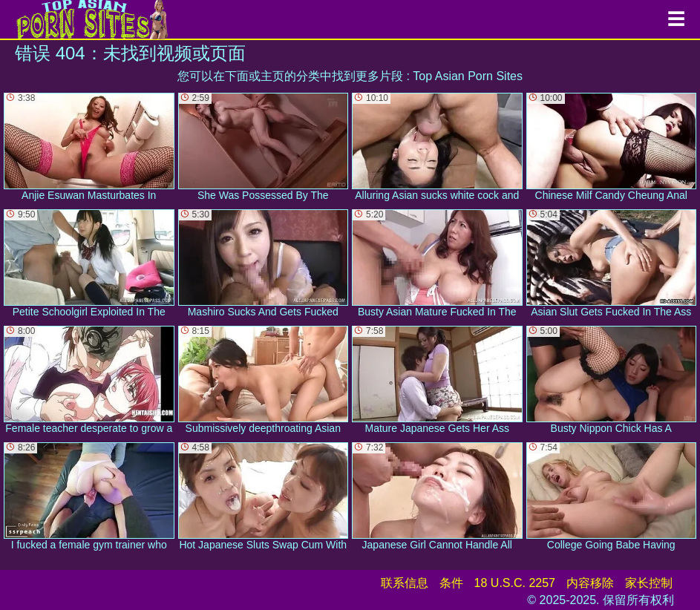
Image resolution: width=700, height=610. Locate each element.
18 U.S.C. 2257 (515, 583)
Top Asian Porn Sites (468, 76)
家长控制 (649, 583)
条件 (451, 583)
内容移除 (590, 583)
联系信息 (405, 583)
